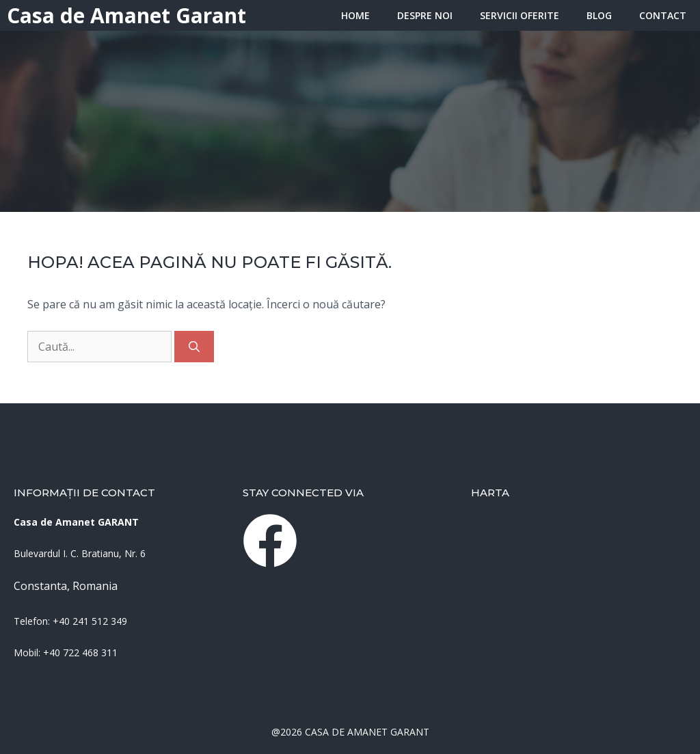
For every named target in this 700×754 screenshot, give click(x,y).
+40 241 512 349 (90, 621)
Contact (663, 15)
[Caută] (194, 347)
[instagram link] (270, 541)
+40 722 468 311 (80, 652)
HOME (355, 15)
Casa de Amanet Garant (126, 15)
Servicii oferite (520, 15)
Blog (599, 15)
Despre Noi (425, 15)
